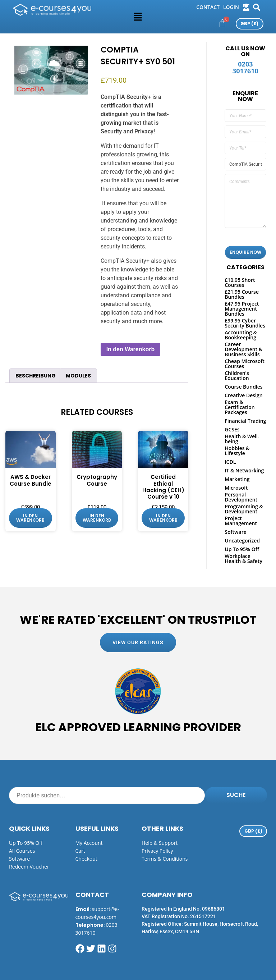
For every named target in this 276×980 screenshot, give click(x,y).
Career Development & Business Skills (243, 349)
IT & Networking (244, 470)
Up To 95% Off (242, 549)
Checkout (86, 859)
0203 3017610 (245, 67)
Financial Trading (245, 421)
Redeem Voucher (29, 867)
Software (236, 532)
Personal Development (241, 497)
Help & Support (160, 843)
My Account (89, 843)
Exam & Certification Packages (240, 407)
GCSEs (232, 429)
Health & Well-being (242, 439)
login (231, 7)
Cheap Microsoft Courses (245, 364)
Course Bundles (243, 387)
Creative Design (243, 395)
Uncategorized (242, 541)
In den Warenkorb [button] (30, 518)
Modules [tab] (78, 376)
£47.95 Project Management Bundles (242, 309)
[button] (138, 17)
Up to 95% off (26, 843)
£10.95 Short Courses (240, 282)
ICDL (230, 462)
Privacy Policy (157, 851)
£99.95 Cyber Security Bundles (245, 323)
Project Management (241, 521)
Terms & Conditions (165, 859)
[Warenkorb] (222, 23)
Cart (80, 851)
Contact (208, 7)
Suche (236, 795)
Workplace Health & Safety (243, 558)
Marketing (237, 479)
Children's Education (237, 375)
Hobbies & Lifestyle (237, 451)
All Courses (22, 851)
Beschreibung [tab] (36, 376)
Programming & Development (244, 509)
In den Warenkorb (131, 349)
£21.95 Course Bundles (242, 294)
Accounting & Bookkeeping (241, 335)
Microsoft (236, 488)
